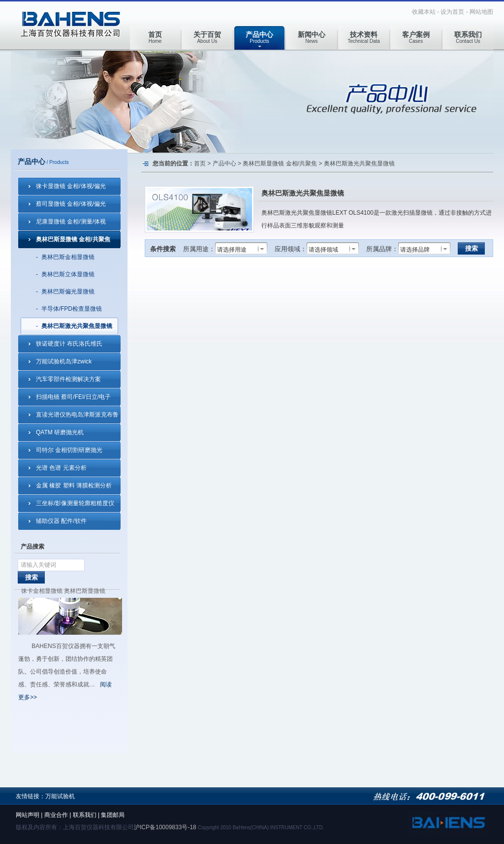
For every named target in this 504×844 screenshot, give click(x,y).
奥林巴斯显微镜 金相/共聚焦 (73, 239)
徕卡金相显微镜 (42, 591)
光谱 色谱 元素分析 (61, 468)
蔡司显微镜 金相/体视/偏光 (71, 204)
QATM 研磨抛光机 (60, 432)
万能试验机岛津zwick (64, 361)
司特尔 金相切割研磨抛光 (69, 450)
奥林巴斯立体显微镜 (68, 274)
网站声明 (28, 815)
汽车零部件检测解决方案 (68, 379)
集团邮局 (113, 815)
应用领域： (291, 249)
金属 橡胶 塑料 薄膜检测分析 (74, 486)
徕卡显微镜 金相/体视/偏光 (71, 186)
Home (155, 37)
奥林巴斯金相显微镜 (68, 257)
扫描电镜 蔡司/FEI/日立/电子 (73, 397)
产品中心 (224, 163)
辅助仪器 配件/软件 (61, 521)
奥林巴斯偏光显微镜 (68, 292)
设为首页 (452, 12)
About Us (207, 37)
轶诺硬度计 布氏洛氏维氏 (69, 344)
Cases (416, 37)
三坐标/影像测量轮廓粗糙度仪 (75, 503)
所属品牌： (382, 249)
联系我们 (85, 815)
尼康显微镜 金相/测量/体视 (71, 222)
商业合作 (56, 815)
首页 (200, 163)
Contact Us (468, 37)
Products (259, 37)
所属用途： (199, 249)
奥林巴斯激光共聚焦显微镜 (77, 326)
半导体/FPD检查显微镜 (72, 309)
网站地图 (481, 12)
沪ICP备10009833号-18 (165, 827)
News (312, 37)
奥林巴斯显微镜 (85, 591)
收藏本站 (424, 12)
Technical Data (364, 37)
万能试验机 (60, 796)
